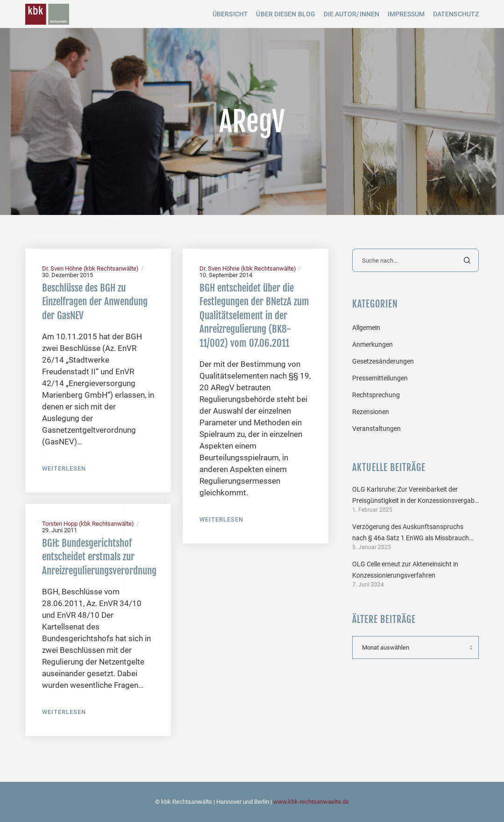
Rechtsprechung (376, 395)
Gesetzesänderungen (383, 361)
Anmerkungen (373, 344)
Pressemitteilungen (380, 378)
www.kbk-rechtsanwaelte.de (311, 802)
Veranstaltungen (376, 429)
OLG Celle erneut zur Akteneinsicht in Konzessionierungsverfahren (405, 570)
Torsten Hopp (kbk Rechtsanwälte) (88, 524)
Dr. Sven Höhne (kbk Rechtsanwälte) (90, 268)
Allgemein (366, 328)
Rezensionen (371, 412)
